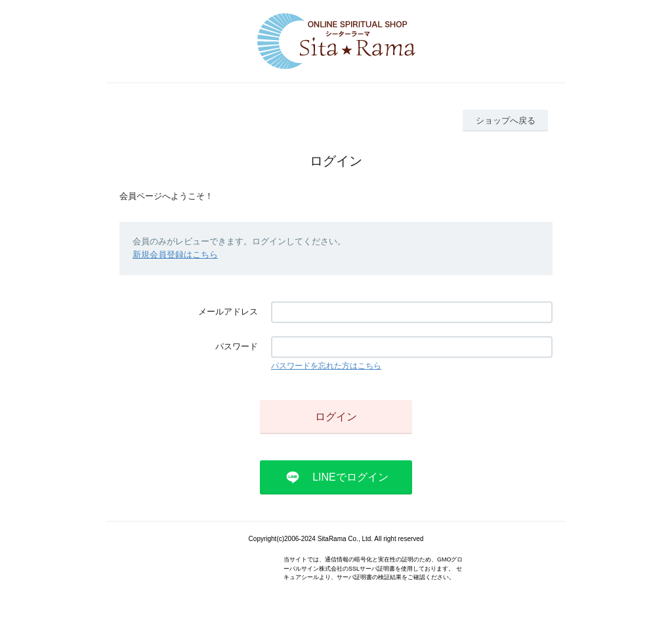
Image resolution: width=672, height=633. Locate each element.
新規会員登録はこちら (175, 254)
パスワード (237, 346)
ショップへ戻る (506, 120)
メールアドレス (228, 312)
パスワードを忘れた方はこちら (326, 366)
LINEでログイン (350, 477)
